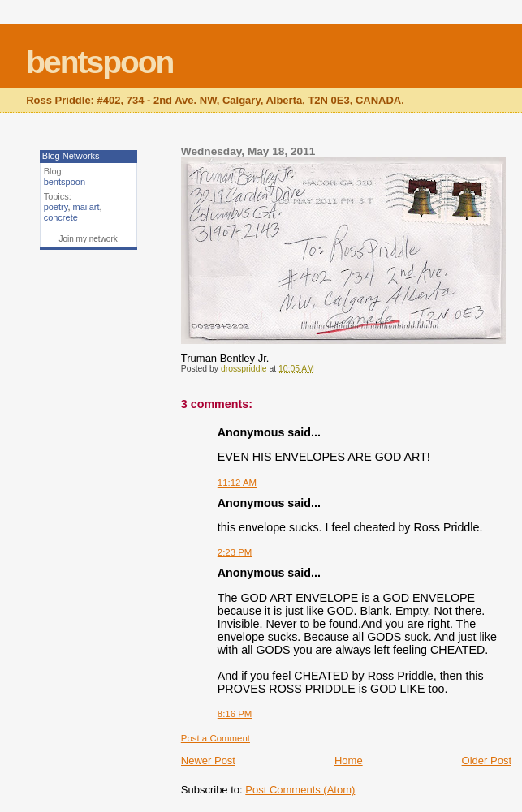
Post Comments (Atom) (300, 790)
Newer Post (208, 760)
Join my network (88, 239)
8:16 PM (235, 714)
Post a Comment (216, 738)
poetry (56, 207)
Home (349, 760)
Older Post (487, 760)
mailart (86, 207)
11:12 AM (237, 483)
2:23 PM (235, 552)
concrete (61, 217)
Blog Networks (71, 156)
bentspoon (99, 62)
